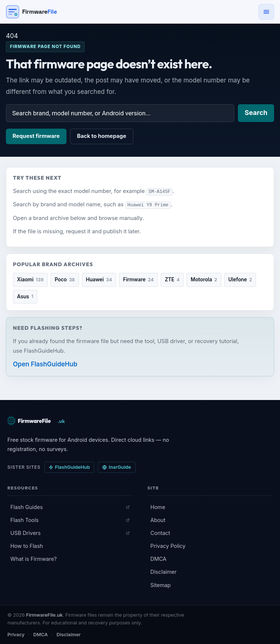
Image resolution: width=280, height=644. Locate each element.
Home (158, 506)
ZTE (172, 279)
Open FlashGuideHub (45, 364)
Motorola (204, 279)
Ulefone (240, 279)
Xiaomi (30, 279)
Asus (25, 296)
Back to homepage (102, 136)
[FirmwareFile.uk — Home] (37, 420)
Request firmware (36, 136)
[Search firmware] (120, 113)
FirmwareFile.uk (45, 615)
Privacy (16, 634)
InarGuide (117, 467)
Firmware (138, 279)
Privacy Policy (168, 545)
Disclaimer (163, 571)
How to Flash (27, 545)
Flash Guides (70, 506)
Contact (160, 533)
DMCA (158, 558)
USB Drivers (70, 533)
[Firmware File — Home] (31, 12)
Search (256, 113)
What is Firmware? (34, 558)
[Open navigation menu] (266, 12)
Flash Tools (70, 520)
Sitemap (161, 584)
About (158, 520)
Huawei (99, 279)
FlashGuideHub (69, 467)
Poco (65, 279)
